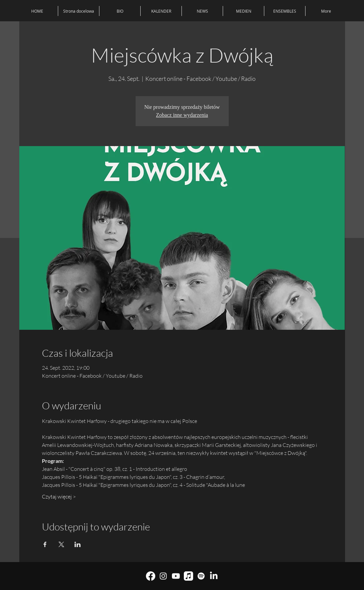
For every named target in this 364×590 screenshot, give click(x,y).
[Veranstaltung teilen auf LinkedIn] (78, 544)
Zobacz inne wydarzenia (182, 115)
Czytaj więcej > (59, 496)
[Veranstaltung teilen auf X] (61, 544)
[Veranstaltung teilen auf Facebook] (45, 544)
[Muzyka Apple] (188, 576)
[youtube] (176, 576)
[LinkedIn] (214, 576)
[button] (285, 11)
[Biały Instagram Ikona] (163, 576)
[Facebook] (151, 576)
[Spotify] (201, 576)
